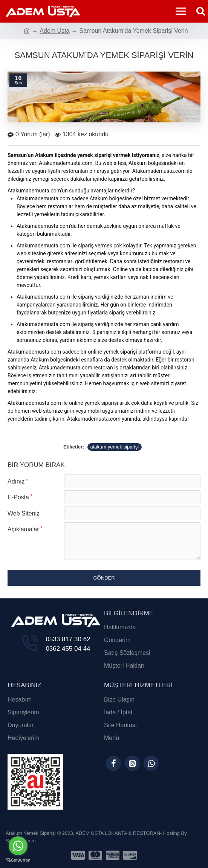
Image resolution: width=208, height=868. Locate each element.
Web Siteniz (24, 516)
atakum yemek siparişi (115, 447)
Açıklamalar (23, 533)
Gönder (104, 583)
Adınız (16, 481)
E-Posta (18, 499)
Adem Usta (54, 31)
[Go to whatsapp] (18, 846)
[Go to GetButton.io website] (18, 860)
